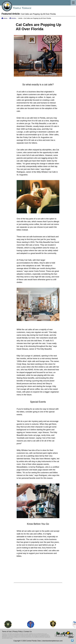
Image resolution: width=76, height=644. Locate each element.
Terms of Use (7, 632)
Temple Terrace (22, 8)
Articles (13, 18)
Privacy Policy (18, 632)
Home (4, 18)
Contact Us (28, 632)
